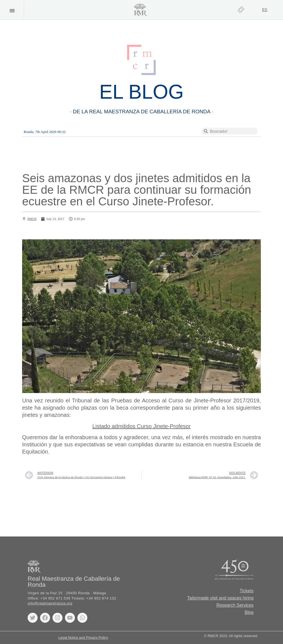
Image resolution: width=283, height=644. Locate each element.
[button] (12, 11)
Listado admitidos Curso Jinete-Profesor (141, 426)
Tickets (247, 591)
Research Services (235, 605)
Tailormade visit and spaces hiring (220, 598)
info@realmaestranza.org (50, 603)
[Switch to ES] (265, 10)
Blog (249, 612)
